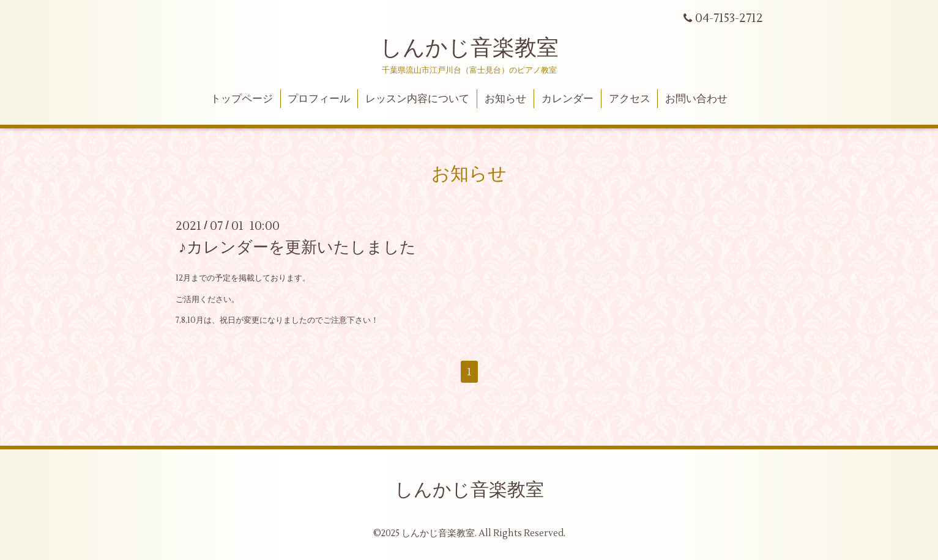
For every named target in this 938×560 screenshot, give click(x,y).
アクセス (630, 99)
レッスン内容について (417, 99)
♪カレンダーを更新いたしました (297, 248)
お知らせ (505, 99)
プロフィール (319, 99)
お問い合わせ (696, 99)
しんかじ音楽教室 (469, 48)
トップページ (242, 99)
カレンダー (568, 99)
